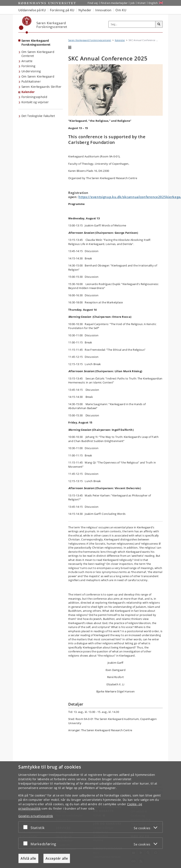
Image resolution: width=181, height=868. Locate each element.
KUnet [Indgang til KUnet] (142, 3)
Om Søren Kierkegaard (38, 76)
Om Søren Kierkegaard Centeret (38, 54)
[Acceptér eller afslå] (26, 827)
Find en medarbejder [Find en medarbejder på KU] (114, 3)
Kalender (28, 92)
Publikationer (31, 81)
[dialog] (90, 815)
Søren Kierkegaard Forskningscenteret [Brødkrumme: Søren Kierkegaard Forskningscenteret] (90, 40)
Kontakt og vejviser (35, 102)
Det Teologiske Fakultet (38, 116)
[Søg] (159, 24)
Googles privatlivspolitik (36, 816)
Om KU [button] (121, 10)
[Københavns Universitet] (25, 25)
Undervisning (31, 71)
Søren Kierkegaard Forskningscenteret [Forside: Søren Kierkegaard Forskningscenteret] (36, 43)
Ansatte (27, 61)
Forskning (29, 66)
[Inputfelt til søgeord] (132, 24)
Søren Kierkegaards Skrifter (41, 87)
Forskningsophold (34, 97)
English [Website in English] (153, 3)
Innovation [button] (103, 10)
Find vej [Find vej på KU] (93, 3)
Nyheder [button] (85, 10)
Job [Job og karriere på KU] (133, 3)
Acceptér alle (57, 858)
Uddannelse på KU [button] (32, 10)
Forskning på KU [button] (62, 10)
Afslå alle (28, 858)
